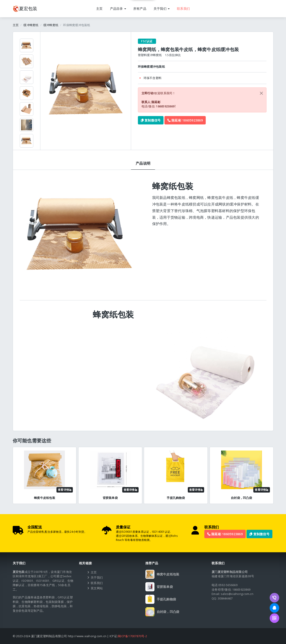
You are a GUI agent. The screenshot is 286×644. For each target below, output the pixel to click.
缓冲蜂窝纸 (31, 25)
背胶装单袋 (110, 498)
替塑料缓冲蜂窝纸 (150, 55)
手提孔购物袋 (176, 498)
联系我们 (183, 9)
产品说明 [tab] (143, 163)
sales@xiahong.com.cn (237, 594)
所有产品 (140, 9)
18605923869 (165, 106)
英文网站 (97, 588)
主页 (99, 9)
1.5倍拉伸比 (173, 55)
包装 (25, 9)
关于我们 (162, 9)
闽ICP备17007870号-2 (132, 636)
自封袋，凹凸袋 (241, 498)
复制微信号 (151, 120)
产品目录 (118, 9)
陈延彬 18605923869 (185, 120)
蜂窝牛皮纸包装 (45, 498)
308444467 (225, 598)
